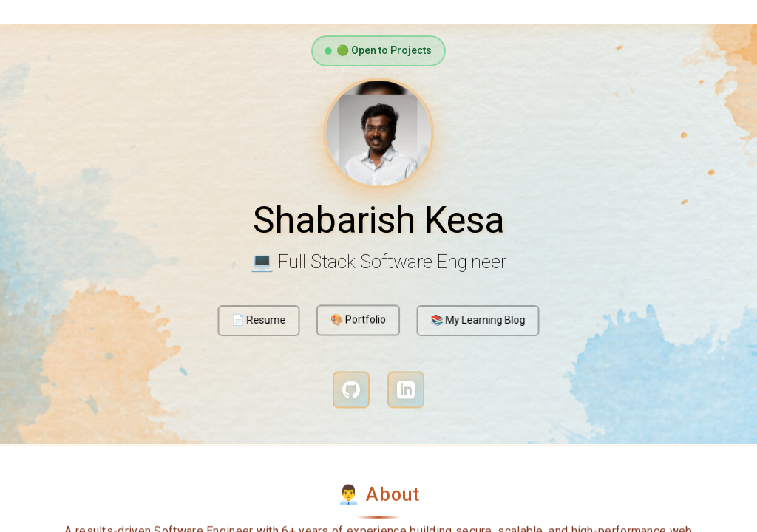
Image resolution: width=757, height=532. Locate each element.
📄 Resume (261, 321)
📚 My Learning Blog (475, 321)
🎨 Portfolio (359, 318)
